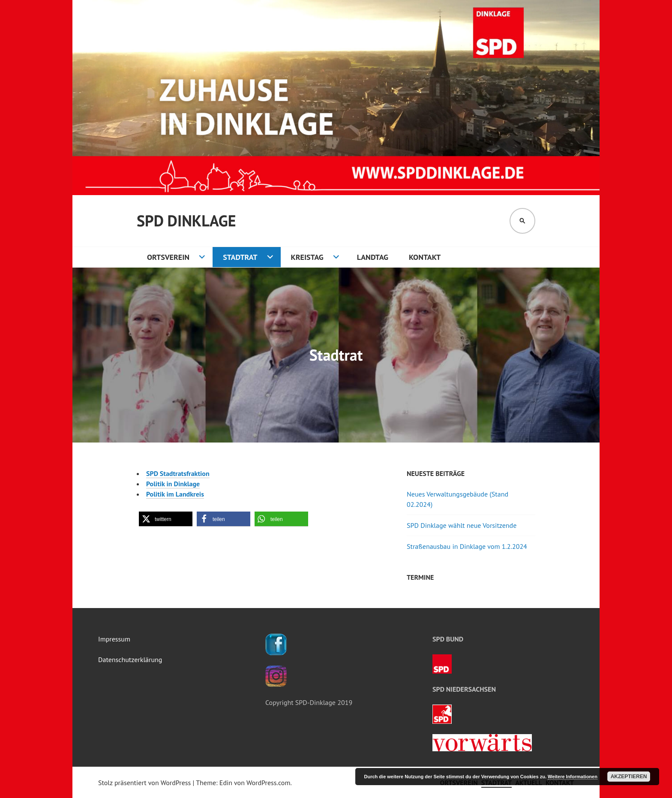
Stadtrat (240, 257)
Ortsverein (168, 257)
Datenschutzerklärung (130, 659)
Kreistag (307, 257)
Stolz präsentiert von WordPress (144, 783)
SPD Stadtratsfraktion (178, 473)
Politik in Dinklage (173, 484)
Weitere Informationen (573, 777)
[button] (166, 519)
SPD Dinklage (186, 221)
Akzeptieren (629, 777)
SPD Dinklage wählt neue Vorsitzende (462, 525)
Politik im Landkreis (175, 494)
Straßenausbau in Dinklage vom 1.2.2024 (467, 546)
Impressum (114, 639)
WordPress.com (268, 783)
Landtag (373, 257)
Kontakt (425, 257)
